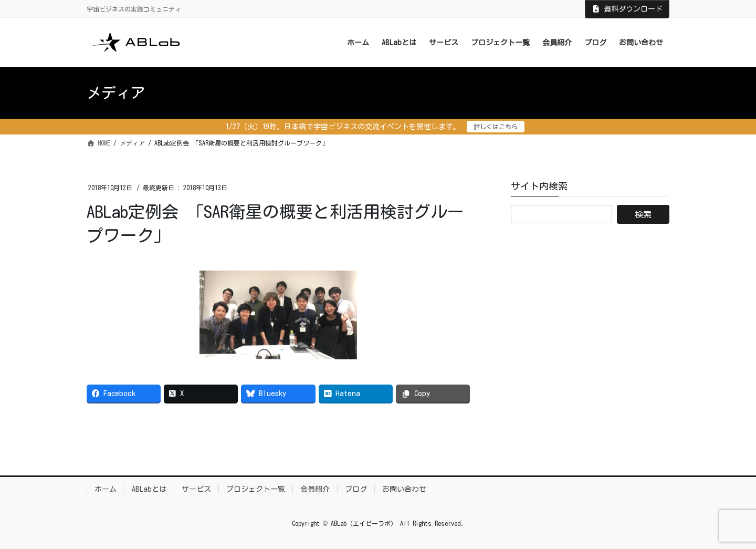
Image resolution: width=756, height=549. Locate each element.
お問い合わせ (404, 489)
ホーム (106, 489)
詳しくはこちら (496, 127)
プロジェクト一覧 (256, 489)
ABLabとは (149, 489)
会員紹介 (315, 489)
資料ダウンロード (627, 9)
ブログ (356, 489)
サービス (196, 489)
